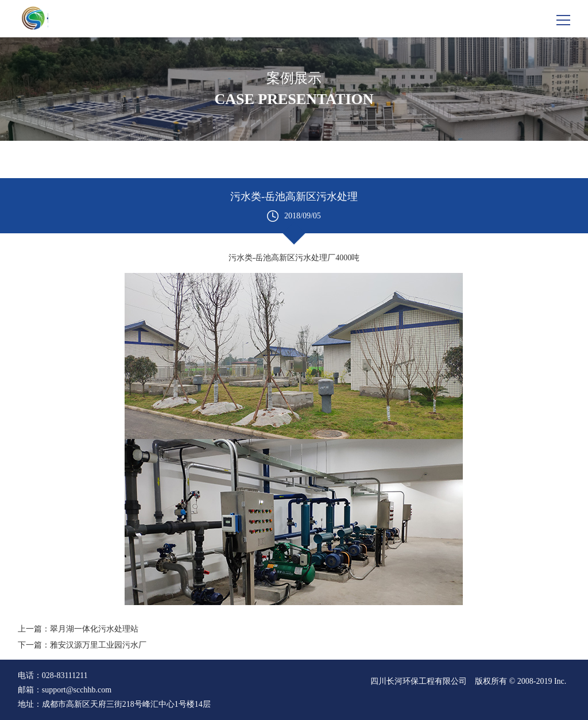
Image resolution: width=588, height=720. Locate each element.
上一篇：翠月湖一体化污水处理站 (78, 629)
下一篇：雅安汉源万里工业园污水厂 (82, 645)
